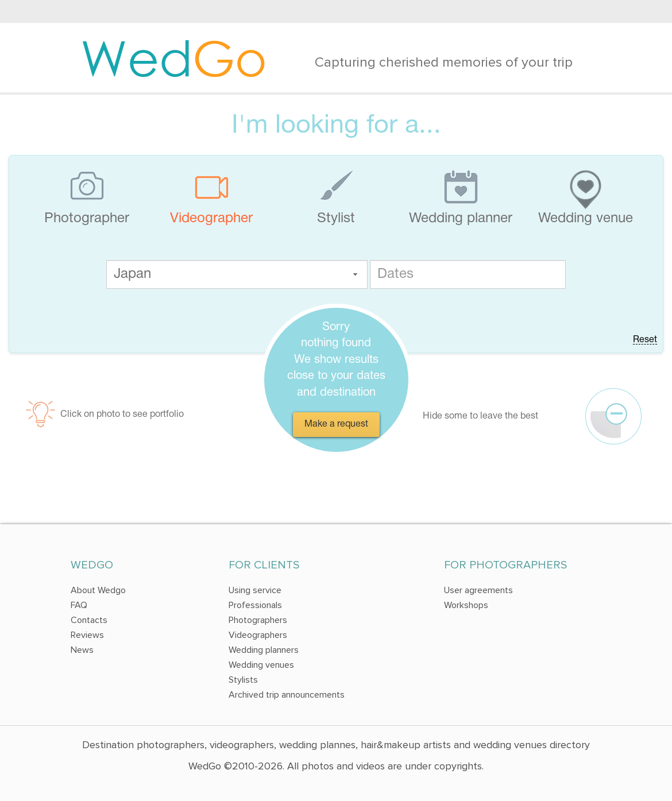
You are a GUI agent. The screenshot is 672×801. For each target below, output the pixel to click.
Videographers (258, 635)
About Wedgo (98, 590)
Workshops (466, 605)
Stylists (243, 680)
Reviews (87, 635)
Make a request (336, 424)
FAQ (79, 605)
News (82, 650)
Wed (174, 57)
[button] (355, 274)
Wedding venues (261, 665)
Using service (255, 590)
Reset (645, 340)
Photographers (258, 620)
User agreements (478, 590)
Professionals (255, 605)
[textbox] (237, 274)
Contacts (89, 620)
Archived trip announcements (287, 695)
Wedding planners (264, 650)
